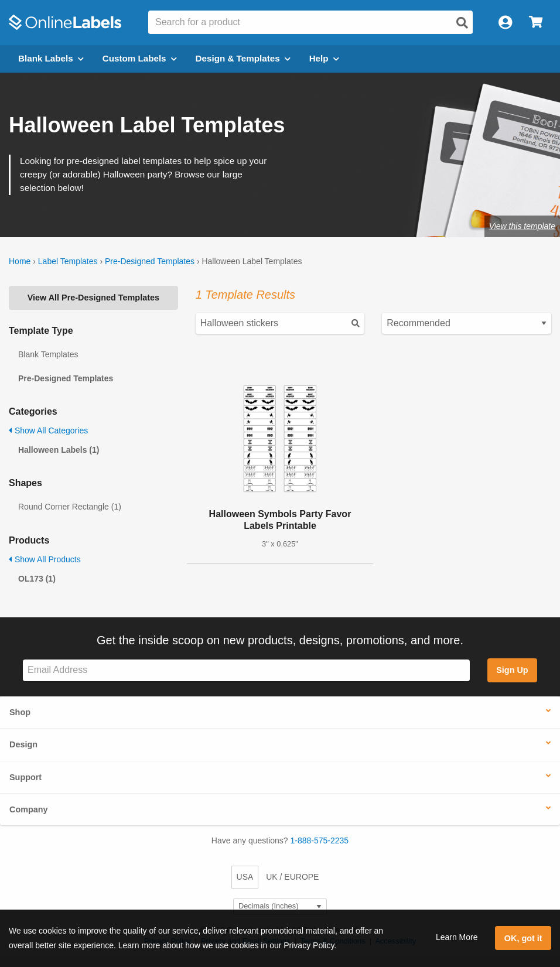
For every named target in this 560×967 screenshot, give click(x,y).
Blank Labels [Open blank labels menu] (51, 58)
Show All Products (45, 559)
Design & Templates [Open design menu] (243, 58)
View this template (522, 226)
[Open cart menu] (536, 23)
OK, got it (523, 938)
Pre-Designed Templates (150, 261)
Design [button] (23, 744)
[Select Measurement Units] (280, 906)
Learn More (457, 937)
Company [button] (29, 809)
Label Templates (68, 261)
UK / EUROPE (292, 877)
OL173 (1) (37, 579)
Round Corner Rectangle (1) (70, 507)
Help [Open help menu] (324, 58)
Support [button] (25, 777)
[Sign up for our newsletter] (246, 670)
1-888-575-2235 (320, 840)
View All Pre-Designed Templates (93, 298)
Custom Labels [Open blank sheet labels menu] (140, 58)
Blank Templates (48, 354)
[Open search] (462, 23)
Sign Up (512, 670)
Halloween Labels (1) (59, 450)
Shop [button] (20, 712)
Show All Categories (48, 430)
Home (20, 261)
